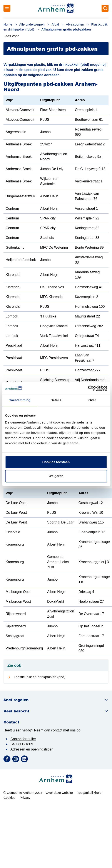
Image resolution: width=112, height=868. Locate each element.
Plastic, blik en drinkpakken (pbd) (40, 677)
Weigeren (56, 476)
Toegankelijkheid (89, 793)
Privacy (25, 798)
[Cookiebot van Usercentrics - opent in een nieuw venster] (88, 388)
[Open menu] (7, 8)
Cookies (9, 798)
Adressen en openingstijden (32, 749)
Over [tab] (92, 400)
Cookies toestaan (56, 462)
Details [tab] (56, 400)
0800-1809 (25, 744)
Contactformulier (23, 739)
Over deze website (59, 793)
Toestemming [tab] (20, 400)
